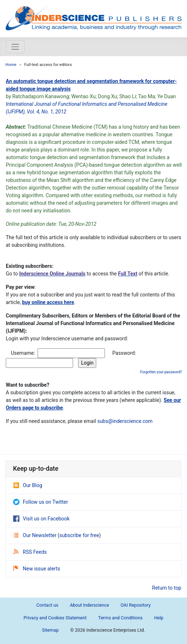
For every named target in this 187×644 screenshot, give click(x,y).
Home (11, 65)
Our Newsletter (35, 535)
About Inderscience (89, 605)
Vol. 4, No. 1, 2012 (46, 112)
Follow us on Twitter (41, 502)
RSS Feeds (30, 552)
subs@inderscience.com (125, 421)
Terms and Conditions (120, 618)
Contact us (48, 605)
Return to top (167, 588)
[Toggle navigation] (15, 47)
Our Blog (28, 485)
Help (159, 618)
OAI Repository (135, 605)
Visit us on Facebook (41, 519)
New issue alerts (37, 569)
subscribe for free (79, 535)
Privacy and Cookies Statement (55, 618)
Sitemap (50, 630)
